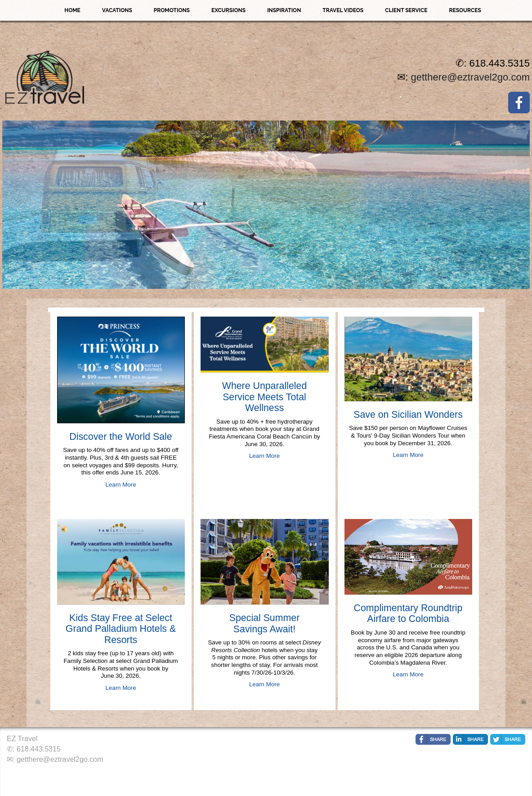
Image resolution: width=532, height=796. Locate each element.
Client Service (406, 10)
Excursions (228, 10)
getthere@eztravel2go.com (470, 77)
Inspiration (284, 10)
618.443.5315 (39, 749)
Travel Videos (343, 10)
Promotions (172, 10)
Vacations (117, 10)
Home (72, 10)
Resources (465, 10)
